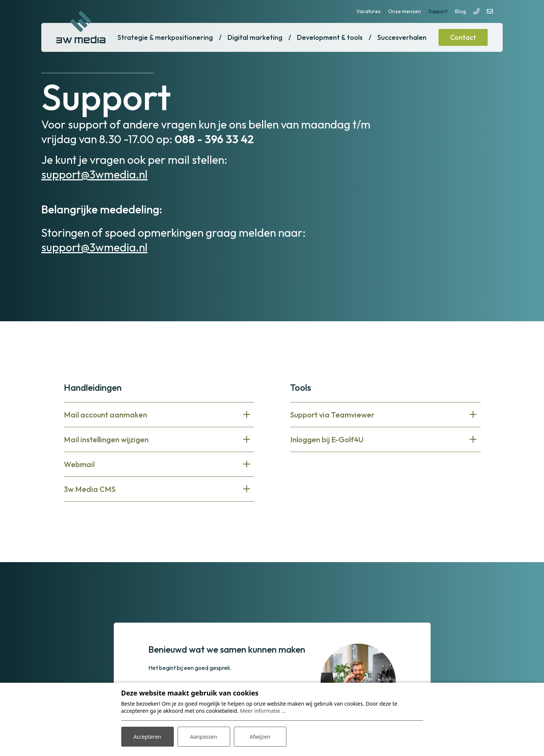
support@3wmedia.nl (94, 174)
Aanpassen (204, 737)
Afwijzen (260, 737)
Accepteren (148, 737)
